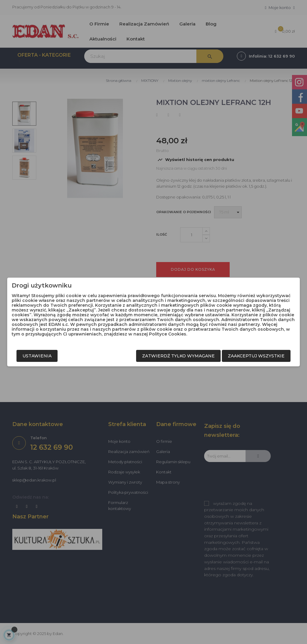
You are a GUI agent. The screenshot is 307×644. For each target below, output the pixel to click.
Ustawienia (37, 356)
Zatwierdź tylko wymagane (178, 356)
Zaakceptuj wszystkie (256, 356)
